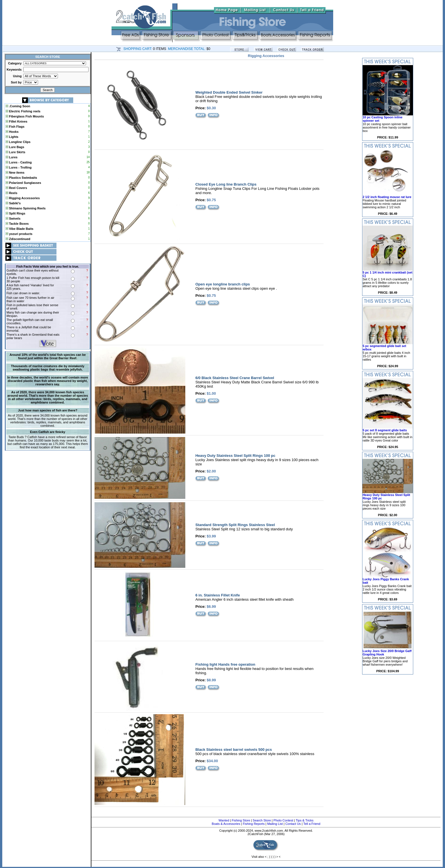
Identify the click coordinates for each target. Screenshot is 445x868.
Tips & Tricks (305, 820)
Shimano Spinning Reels (26, 208)
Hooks (12, 132)
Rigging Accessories (23, 198)
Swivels (13, 218)
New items (15, 173)
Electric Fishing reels (23, 111)
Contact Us (293, 824)
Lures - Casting (19, 162)
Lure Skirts (16, 152)
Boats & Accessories (226, 824)
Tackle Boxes (17, 224)
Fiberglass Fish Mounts (25, 116)
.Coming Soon (18, 106)
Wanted (224, 820)
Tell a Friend (312, 824)
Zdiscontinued (18, 239)
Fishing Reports (254, 824)
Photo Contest (284, 820)
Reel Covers (16, 188)
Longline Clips (18, 142)
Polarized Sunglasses (23, 183)
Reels (11, 193)
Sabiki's (13, 203)
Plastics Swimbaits (21, 178)
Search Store (262, 820)
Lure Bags (15, 147)
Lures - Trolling (19, 167)
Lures (12, 157)
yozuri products (19, 234)
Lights (12, 137)
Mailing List (275, 824)
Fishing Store (241, 820)
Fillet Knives (17, 121)
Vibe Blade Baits (20, 229)
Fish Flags (15, 127)
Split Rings (16, 213)
